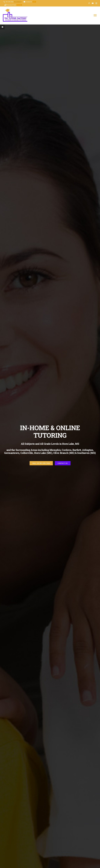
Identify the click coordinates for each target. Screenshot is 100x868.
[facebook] (89, 3)
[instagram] (96, 3)
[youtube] (93, 3)
